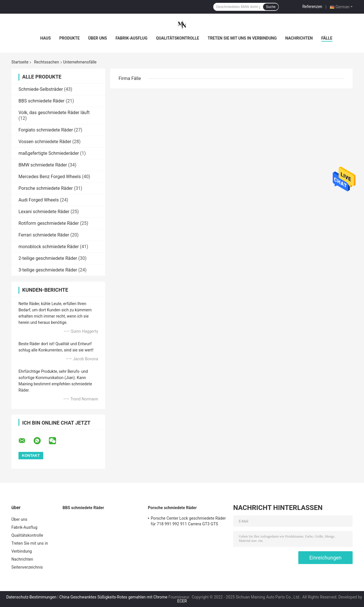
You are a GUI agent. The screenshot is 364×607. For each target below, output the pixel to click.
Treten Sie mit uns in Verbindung (242, 38)
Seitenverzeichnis (27, 567)
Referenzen (312, 7)
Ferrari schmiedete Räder (44, 235)
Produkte (70, 38)
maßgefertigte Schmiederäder (49, 153)
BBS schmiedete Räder (42, 101)
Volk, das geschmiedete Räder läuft (54, 113)
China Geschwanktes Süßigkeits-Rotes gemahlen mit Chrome (113, 597)
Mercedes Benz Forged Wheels (50, 177)
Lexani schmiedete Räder (44, 212)
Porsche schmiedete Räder (46, 188)
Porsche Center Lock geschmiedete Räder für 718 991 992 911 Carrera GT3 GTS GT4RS (188, 522)
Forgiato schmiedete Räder (46, 130)
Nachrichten (299, 38)
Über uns (98, 38)
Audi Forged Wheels (39, 200)
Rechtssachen (47, 62)
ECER (182, 601)
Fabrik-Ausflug (131, 38)
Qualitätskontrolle (178, 38)
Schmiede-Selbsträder (41, 89)
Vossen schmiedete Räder (45, 142)
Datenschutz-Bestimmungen (31, 597)
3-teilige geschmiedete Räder (48, 270)
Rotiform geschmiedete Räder (49, 223)
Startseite (20, 62)
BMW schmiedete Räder (43, 165)
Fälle (327, 38)
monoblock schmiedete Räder (49, 247)
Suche (271, 7)
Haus (45, 38)
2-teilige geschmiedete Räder (48, 258)
